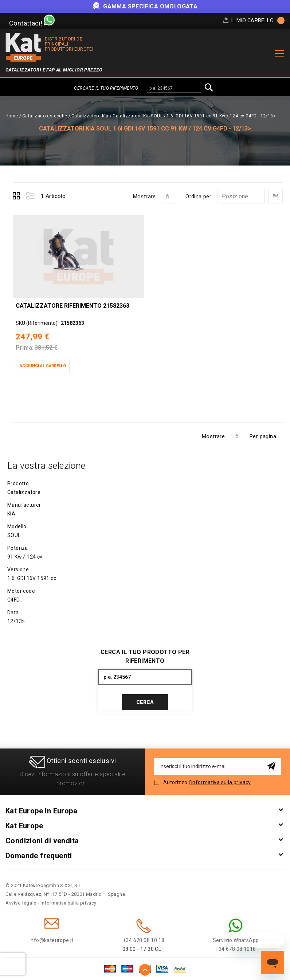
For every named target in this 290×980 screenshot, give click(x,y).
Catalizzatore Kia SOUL (138, 116)
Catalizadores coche (45, 116)
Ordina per (198, 197)
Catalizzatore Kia (90, 116)
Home (12, 116)
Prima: (25, 348)
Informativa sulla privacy (68, 903)
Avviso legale (21, 903)
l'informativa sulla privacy (220, 782)
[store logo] (23, 47)
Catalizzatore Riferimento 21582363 (72, 306)
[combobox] (174, 89)
